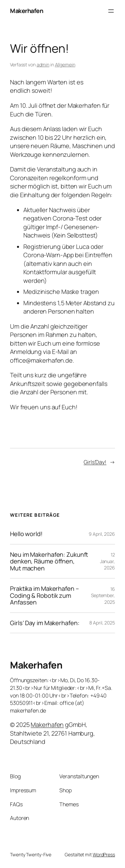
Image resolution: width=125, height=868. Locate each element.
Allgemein (65, 65)
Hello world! (26, 534)
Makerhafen (26, 11)
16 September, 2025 (103, 595)
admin (43, 65)
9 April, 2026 (102, 534)
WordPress (104, 854)
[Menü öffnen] (111, 11)
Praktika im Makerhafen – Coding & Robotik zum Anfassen (44, 595)
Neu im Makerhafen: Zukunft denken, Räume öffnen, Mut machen (49, 561)
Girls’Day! (95, 462)
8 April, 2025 (102, 623)
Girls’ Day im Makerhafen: (45, 623)
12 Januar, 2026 (107, 561)
